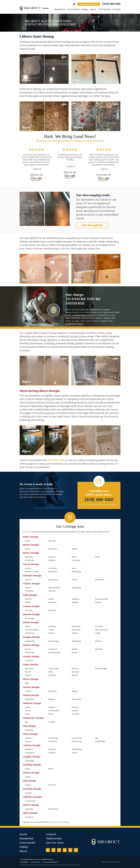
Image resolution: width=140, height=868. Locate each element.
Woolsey (99, 649)
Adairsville (29, 557)
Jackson (28, 741)
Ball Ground (53, 580)
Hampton (29, 738)
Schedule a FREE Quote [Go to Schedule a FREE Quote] (89, 4)
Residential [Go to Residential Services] (60, 9)
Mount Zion (53, 572)
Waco (74, 568)
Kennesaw (52, 602)
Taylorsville (76, 560)
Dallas (27, 769)
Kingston (52, 560)
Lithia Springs (54, 641)
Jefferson (52, 753)
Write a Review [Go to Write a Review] (74, 4)
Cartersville (29, 560)
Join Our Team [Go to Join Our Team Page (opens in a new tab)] (55, 843)
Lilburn (51, 714)
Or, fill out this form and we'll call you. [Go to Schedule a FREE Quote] (99, 504)
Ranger (75, 691)
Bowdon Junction (32, 572)
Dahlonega (29, 761)
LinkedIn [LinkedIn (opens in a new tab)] (70, 850)
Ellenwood (76, 630)
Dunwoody (76, 626)
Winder (75, 549)
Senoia (74, 649)
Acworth (28, 580)
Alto (26, 722)
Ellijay (27, 683)
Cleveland (29, 817)
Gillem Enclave (54, 588)
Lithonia (75, 633)
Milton (51, 672)
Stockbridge (100, 741)
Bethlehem (53, 549)
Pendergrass (77, 749)
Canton (75, 580)
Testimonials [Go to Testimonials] (104, 9)
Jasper (28, 777)
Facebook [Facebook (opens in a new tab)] (53, 850)
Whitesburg (76, 572)
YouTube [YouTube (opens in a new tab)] (65, 850)
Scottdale (99, 626)
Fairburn (28, 675)
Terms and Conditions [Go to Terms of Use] (50, 862)
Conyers (28, 793)
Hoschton (52, 749)
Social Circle (53, 809)
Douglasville (30, 641)
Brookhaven (30, 633)
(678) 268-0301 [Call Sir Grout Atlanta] (111, 4)
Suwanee (75, 714)
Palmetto (52, 675)
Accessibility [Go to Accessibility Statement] (24, 862)
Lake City (52, 591)
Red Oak (75, 669)
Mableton (76, 599)
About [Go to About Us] (93, 9)
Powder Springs (102, 599)
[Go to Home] (36, 8)
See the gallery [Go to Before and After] (92, 225)
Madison (52, 699)
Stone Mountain (101, 630)
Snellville (75, 711)
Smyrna (98, 602)
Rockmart (52, 785)
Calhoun (28, 691)
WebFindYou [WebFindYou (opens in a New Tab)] (116, 862)
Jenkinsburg (53, 738)
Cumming (29, 660)
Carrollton (52, 568)
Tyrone (75, 652)
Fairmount (52, 691)
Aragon (28, 785)
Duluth (27, 714)
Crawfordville (30, 801)
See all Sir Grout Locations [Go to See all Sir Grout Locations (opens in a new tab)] (59, 822)
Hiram (51, 769)
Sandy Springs (101, 669)
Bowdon (28, 568)
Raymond (52, 610)
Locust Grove (77, 738)
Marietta (75, 602)
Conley (51, 630)
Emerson (52, 557)
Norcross (75, 707)
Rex (97, 738)
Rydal (74, 557)
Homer (28, 541)
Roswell (75, 675)
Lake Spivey (76, 588)
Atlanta (28, 588)
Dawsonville (30, 618)
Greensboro (30, 699)
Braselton (29, 749)
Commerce (29, 753)
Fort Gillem (29, 591)
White (97, 557)
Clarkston (52, 626)
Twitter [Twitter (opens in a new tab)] (59, 850)
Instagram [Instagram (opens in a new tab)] (48, 850)
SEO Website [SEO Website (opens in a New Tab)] (106, 862)
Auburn (28, 549)
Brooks (28, 649)
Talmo (74, 753)
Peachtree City (54, 652)
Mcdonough (77, 741)
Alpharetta (29, 669)
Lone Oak (29, 610)
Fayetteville (29, 652)
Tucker (98, 633)
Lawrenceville (54, 711)
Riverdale (75, 672)
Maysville (52, 541)
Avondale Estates (32, 630)
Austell (51, 599)
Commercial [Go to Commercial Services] (73, 9)
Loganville (29, 809)
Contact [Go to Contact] (116, 9)
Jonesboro (53, 649)
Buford (28, 707)
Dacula (28, 711)
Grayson (52, 707)
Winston (98, 641)
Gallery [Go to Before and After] (85, 9)
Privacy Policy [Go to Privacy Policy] (35, 862)
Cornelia (52, 722)
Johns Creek (53, 669)
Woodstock (100, 580)
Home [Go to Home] (23, 834)
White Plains (76, 699)
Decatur (52, 633)
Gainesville (29, 730)
